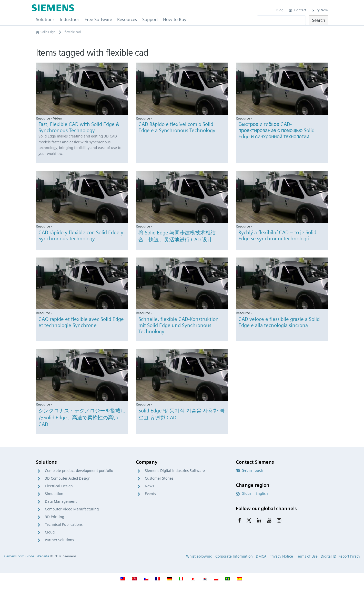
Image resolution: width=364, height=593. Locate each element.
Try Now (320, 10)
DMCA (261, 556)
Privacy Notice (281, 556)
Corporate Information (234, 556)
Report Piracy (349, 556)
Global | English (252, 493)
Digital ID (328, 556)
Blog (280, 10)
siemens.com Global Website (27, 556)
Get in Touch (250, 470)
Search (318, 20)
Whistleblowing (199, 556)
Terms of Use (307, 556)
